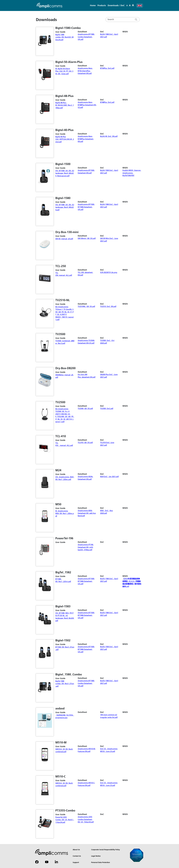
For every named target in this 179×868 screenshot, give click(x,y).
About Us (76, 850)
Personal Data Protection (101, 863)
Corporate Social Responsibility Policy (106, 850)
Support (76, 863)
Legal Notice (96, 856)
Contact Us (77, 856)
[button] (102, 6)
